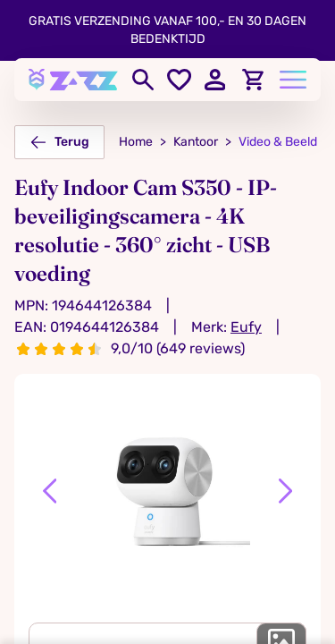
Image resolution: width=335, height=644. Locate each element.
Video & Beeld (278, 142)
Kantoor (196, 142)
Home (136, 142)
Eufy (246, 327)
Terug (59, 142)
